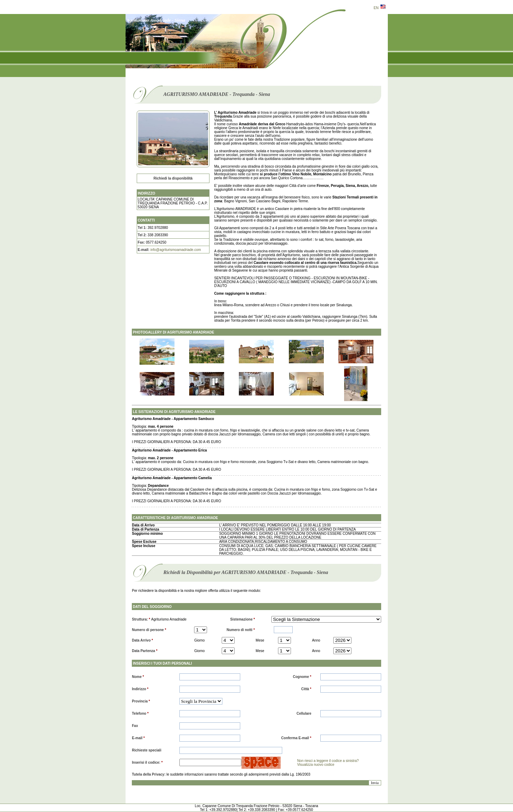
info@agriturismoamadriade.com (176, 250)
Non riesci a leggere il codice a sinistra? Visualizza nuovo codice (328, 763)
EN (380, 8)
